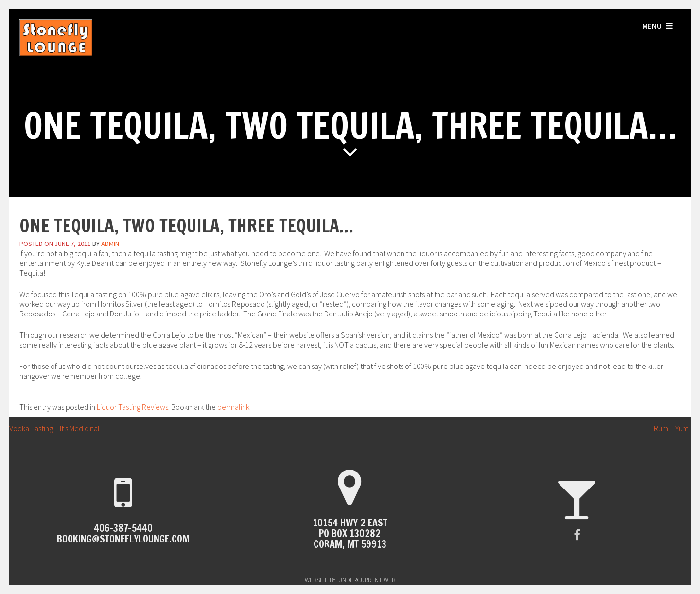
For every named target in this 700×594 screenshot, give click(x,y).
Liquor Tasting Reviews (132, 407)
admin (110, 244)
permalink (233, 407)
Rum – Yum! (677, 428)
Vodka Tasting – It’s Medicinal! (51, 428)
